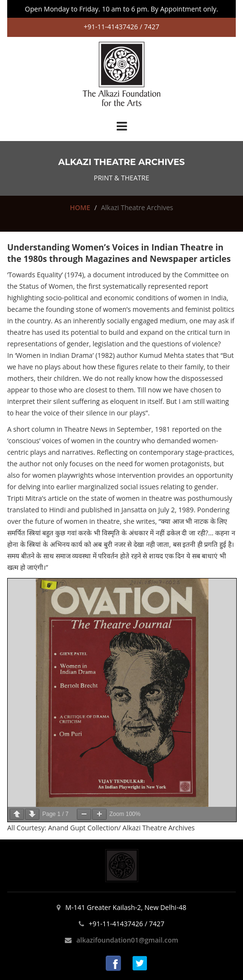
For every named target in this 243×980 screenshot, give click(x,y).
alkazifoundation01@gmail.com (127, 940)
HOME (80, 207)
